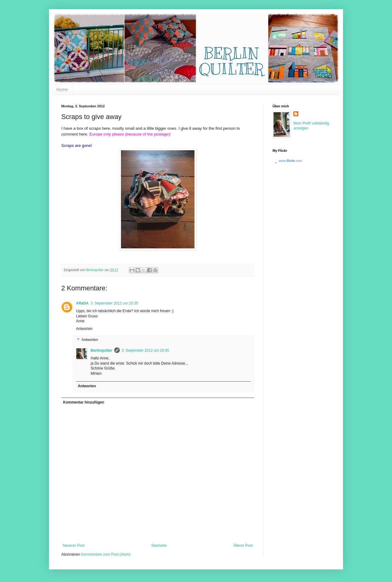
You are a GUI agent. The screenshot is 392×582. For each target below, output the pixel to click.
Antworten (84, 329)
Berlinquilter (102, 350)
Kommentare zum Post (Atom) (106, 554)
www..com (290, 161)
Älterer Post (243, 546)
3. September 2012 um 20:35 (114, 303)
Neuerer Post (74, 546)
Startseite (159, 546)
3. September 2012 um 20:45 (145, 350)
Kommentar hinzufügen (84, 402)
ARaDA (82, 303)
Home (62, 90)
